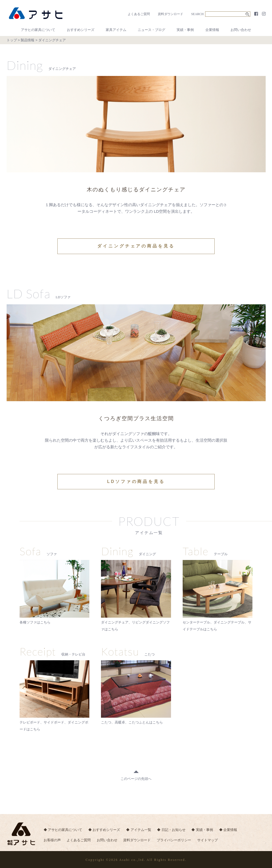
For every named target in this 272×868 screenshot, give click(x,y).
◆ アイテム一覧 (139, 829)
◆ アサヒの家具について (63, 829)
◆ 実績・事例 (204, 829)
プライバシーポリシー (175, 840)
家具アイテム (116, 30)
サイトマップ (209, 840)
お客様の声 (52, 840)
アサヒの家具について (38, 30)
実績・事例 (185, 30)
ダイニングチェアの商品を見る (136, 246)
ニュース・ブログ (151, 30)
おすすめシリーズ (81, 30)
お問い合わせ (241, 30)
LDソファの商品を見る (136, 481)
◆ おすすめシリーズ (105, 829)
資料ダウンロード (170, 14)
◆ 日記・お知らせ (172, 829)
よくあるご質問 (139, 14)
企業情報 (212, 30)
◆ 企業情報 (230, 829)
